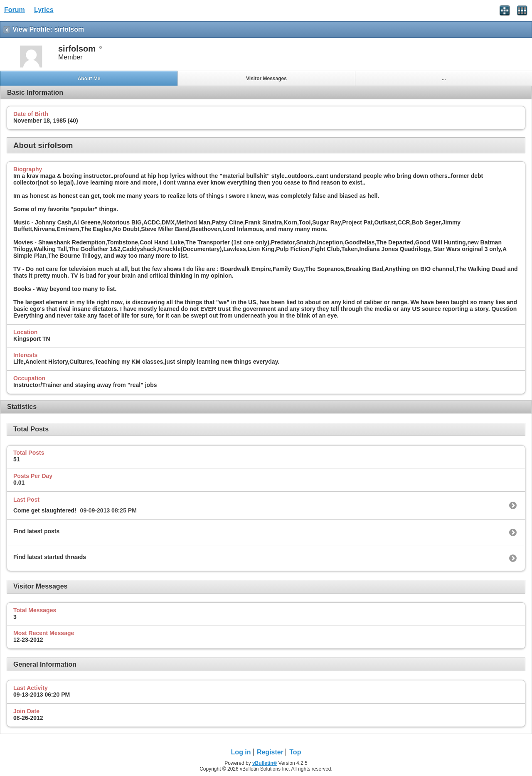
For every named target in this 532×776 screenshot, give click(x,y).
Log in (241, 752)
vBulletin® (265, 763)
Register (270, 752)
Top (295, 752)
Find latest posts (36, 531)
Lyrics (44, 10)
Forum (15, 10)
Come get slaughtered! (45, 510)
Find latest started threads (50, 557)
